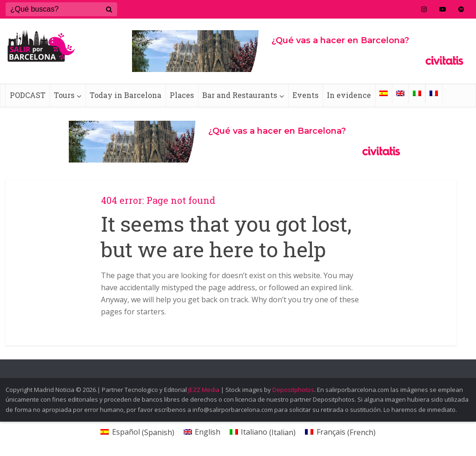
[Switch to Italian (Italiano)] (263, 432)
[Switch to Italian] (417, 93)
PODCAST (28, 95)
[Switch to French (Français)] (340, 432)
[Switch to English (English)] (202, 432)
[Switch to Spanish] (383, 93)
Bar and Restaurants (240, 95)
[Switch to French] (434, 93)
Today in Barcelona (126, 95)
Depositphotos (293, 390)
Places (182, 95)
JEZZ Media (205, 390)
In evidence (349, 95)
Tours (64, 95)
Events (305, 95)
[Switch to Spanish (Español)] (137, 432)
